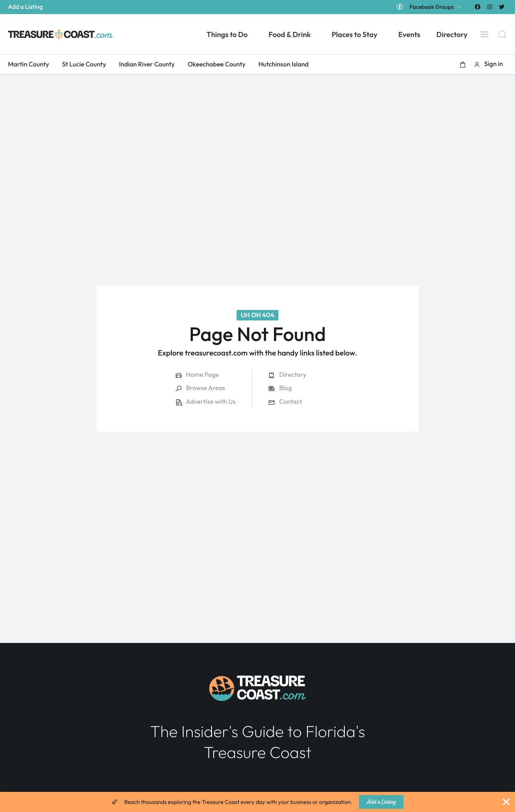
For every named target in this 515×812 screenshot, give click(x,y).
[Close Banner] (506, 802)
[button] (463, 64)
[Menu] (484, 34)
